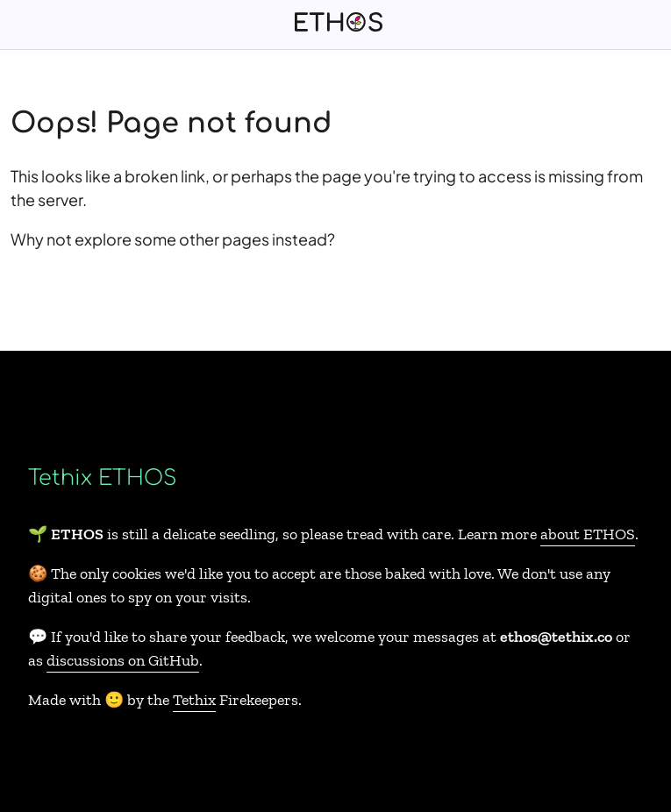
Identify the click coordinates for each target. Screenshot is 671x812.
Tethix (194, 700)
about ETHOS (588, 534)
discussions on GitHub (123, 660)
